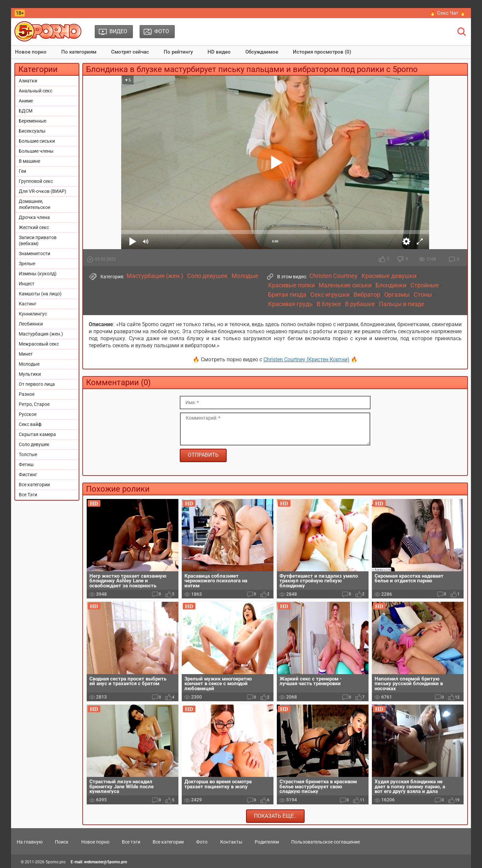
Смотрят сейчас (130, 52)
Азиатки (28, 81)
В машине (29, 161)
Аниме (26, 101)
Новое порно (31, 52)
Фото (202, 842)
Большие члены (36, 151)
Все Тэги (28, 495)
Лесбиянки (31, 324)
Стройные (425, 285)
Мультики (30, 374)
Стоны (423, 295)
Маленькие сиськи (345, 285)
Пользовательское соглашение (326, 842)
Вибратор (367, 295)
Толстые (28, 454)
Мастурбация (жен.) (41, 334)
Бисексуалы (32, 131)
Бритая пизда (287, 295)
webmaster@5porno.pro (106, 862)
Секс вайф (30, 424)
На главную (30, 842)
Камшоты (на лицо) (40, 294)
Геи (22, 171)
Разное (27, 394)
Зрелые (27, 264)
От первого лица (37, 384)
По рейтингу (178, 52)
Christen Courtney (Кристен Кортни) (306, 359)
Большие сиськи (37, 141)
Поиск (62, 842)
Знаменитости (34, 254)
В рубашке (360, 304)
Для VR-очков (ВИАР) (43, 191)
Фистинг (28, 475)
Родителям (267, 842)
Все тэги (131, 842)
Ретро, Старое (34, 404)
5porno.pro (56, 862)
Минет (26, 354)
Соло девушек (34, 444)
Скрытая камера (37, 434)
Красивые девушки (389, 276)
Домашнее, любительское (34, 204)
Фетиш (26, 464)
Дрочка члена (34, 217)
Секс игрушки (330, 295)
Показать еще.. (275, 816)
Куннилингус (33, 314)
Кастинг (28, 304)
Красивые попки (291, 285)
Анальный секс (35, 91)
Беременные (32, 121)
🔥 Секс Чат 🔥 (448, 13)
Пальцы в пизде (402, 304)
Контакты (231, 842)
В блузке (329, 304)
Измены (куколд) (38, 274)
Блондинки (391, 285)
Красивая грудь (290, 304)
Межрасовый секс (39, 344)
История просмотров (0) (322, 52)
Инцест (27, 284)
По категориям (79, 52)
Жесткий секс (34, 227)
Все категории (34, 485)
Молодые (29, 364)
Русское (28, 414)
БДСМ (26, 111)
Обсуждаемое (262, 52)
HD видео (219, 52)
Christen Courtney (333, 276)
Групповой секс (36, 181)
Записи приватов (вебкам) (38, 240)
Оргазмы (397, 295)
